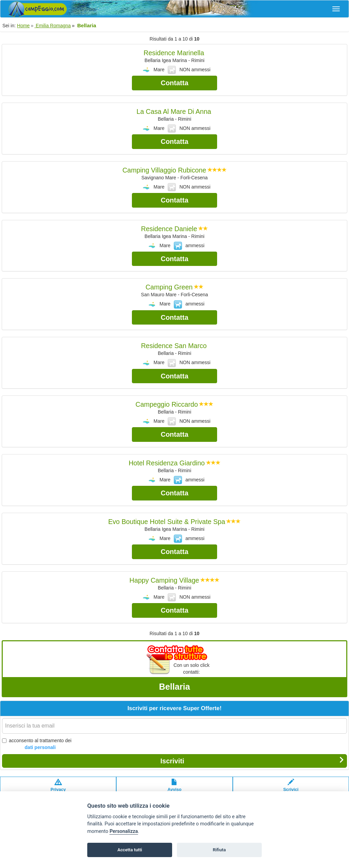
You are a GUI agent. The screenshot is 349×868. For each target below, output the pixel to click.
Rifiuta (219, 850)
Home (23, 26)
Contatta (174, 83)
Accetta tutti (130, 850)
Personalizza (124, 831)
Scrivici (291, 789)
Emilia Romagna (53, 26)
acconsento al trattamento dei (37, 744)
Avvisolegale (175, 789)
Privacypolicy (58, 789)
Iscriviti (252, 761)
